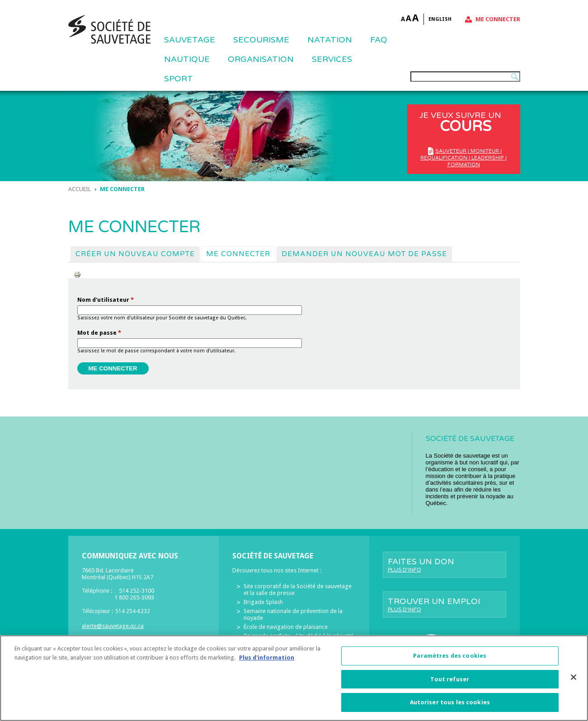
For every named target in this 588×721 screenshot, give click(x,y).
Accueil (80, 189)
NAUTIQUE (187, 59)
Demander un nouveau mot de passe (364, 254)
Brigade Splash (263, 602)
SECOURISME (261, 40)
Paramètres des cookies (450, 659)
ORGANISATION (261, 59)
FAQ (379, 40)
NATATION (330, 40)
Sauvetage (190, 40)
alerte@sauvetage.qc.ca (113, 626)
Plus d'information (267, 661)
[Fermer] (574, 680)
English (440, 19)
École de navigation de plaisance (286, 627)
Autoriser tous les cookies (450, 706)
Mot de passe (99, 333)
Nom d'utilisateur (106, 300)
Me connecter (498, 19)
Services (332, 59)
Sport (179, 79)
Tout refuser (450, 682)
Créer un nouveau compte (135, 254)
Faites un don (445, 565)
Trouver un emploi (445, 604)
